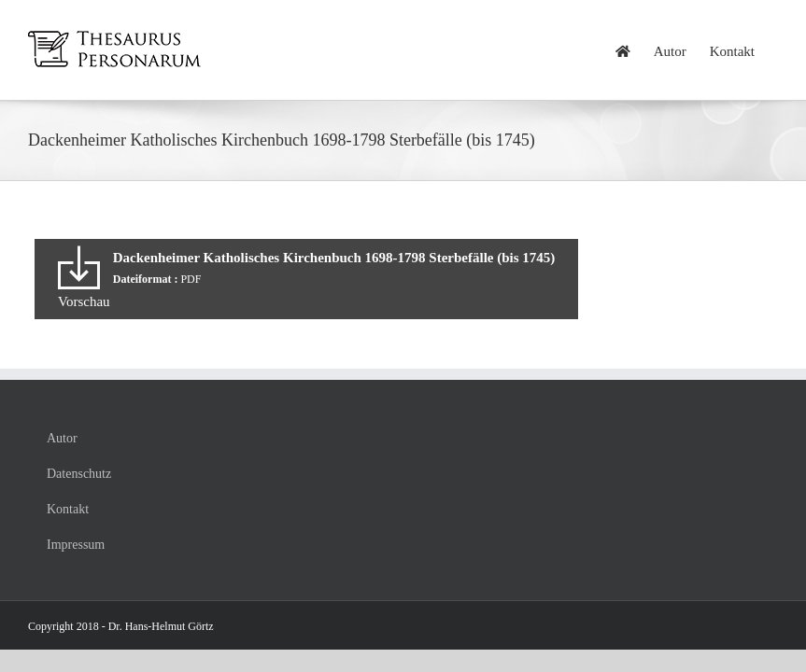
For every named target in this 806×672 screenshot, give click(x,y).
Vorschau (84, 301)
